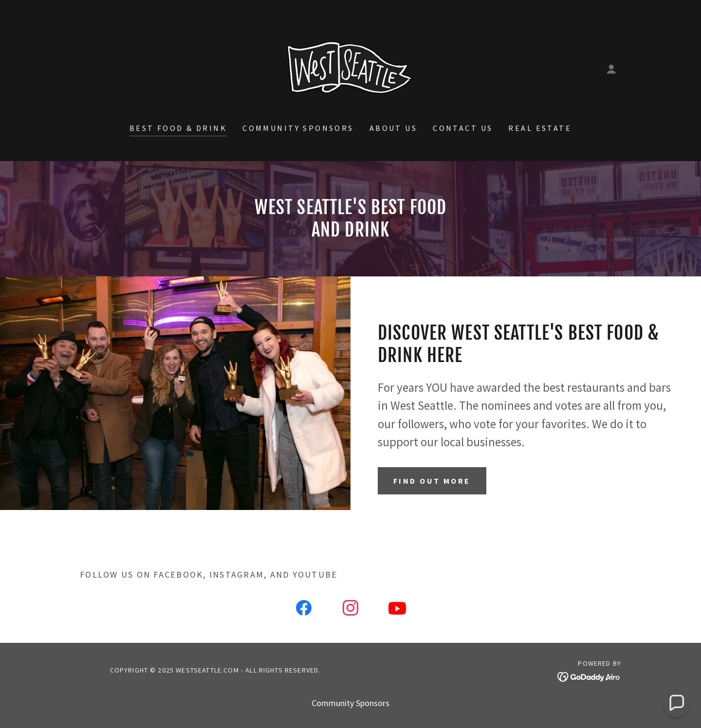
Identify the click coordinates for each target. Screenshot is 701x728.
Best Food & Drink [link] (178, 128)
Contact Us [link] (463, 128)
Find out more (432, 481)
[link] (350, 68)
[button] (611, 69)
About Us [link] (393, 128)
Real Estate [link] (540, 128)
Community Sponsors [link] (298, 128)
